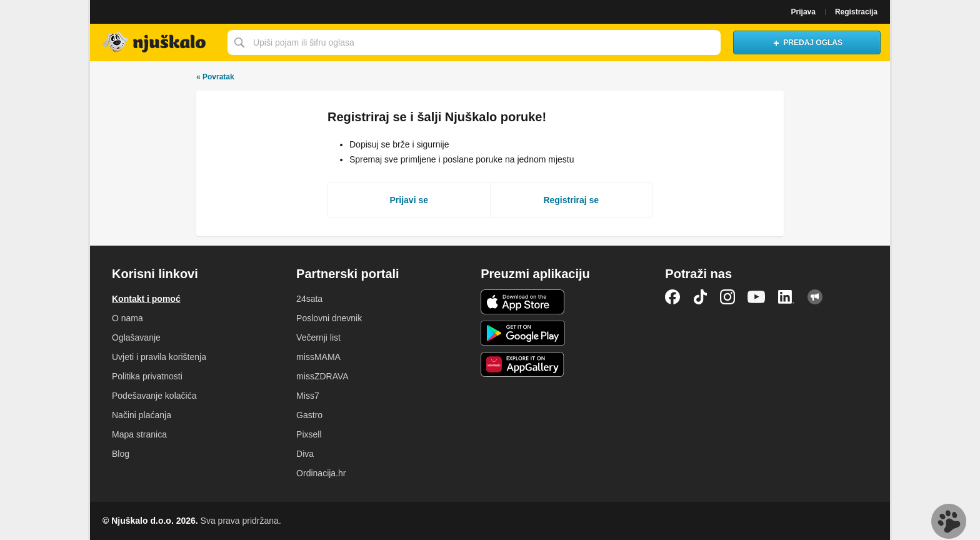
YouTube (756, 297)
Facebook (672, 297)
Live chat (949, 521)
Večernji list (318, 337)
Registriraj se (571, 200)
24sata (309, 299)
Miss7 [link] (308, 396)
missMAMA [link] (318, 357)
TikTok (700, 297)
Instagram (727, 297)
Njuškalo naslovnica (156, 42)
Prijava (803, 12)
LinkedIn (786, 297)
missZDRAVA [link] (322, 376)
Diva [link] (305, 454)
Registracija (856, 12)
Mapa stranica (139, 434)
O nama (127, 318)
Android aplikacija (523, 333)
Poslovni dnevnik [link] (329, 318)
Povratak (215, 77)
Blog (121, 454)
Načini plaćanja (142, 415)
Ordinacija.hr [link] (321, 473)
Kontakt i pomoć (146, 299)
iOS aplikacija (523, 302)
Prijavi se (409, 200)
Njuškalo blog (815, 297)
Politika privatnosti (147, 376)
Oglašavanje (136, 337)
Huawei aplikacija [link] (523, 364)
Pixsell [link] (309, 434)
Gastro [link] (309, 415)
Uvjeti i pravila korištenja (159, 357)
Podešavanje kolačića (154, 396)
